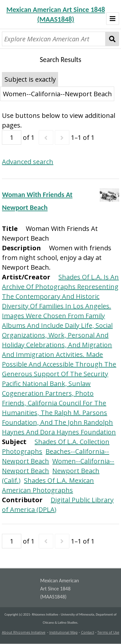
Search (112, 39)
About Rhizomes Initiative (24, 632)
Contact (88, 632)
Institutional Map (64, 632)
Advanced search (28, 162)
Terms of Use (108, 632)
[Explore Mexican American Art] (54, 39)
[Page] (12, 137)
